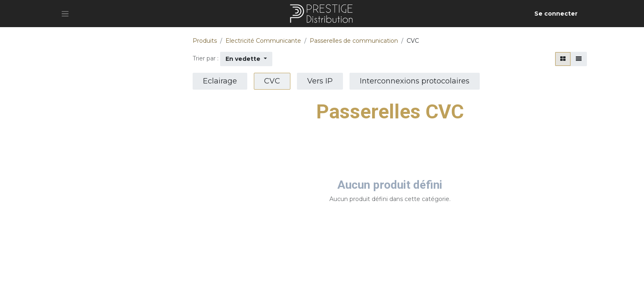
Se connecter (556, 14)
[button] (246, 59)
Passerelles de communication (354, 41)
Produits (205, 41)
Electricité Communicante (263, 41)
